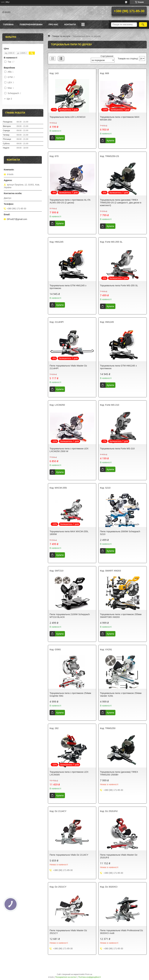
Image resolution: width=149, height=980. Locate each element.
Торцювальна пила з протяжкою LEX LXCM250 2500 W (69, 450)
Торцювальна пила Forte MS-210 (117, 448)
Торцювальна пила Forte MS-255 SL (119, 285)
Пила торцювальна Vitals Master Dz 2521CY (68, 932)
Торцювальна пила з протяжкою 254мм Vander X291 (121, 694)
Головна (8, 24)
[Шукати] (143, 24)
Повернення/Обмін (31, 24)
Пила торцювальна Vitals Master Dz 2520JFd (119, 856)
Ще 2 (9, 99)
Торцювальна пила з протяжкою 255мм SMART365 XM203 (121, 616)
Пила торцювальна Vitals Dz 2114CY (69, 855)
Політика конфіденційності (90, 977)
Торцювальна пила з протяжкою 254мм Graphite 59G (70, 694)
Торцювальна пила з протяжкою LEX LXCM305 (69, 773)
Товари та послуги (61, 36)
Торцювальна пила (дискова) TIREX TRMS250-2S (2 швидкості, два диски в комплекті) (121, 203)
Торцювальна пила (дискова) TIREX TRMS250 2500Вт (119, 773)
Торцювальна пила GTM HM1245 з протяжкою (68, 287)
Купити (60, 138)
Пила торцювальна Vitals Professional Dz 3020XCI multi (122, 932)
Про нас (53, 24)
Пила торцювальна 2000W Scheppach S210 (120, 533)
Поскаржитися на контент (66, 977)
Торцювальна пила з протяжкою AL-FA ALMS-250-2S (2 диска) (70, 201)
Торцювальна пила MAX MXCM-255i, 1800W (69, 533)
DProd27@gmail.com (17, 219)
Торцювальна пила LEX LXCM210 (67, 117)
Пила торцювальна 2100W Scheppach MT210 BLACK (70, 616)
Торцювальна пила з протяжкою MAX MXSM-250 (120, 118)
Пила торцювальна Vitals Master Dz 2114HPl (68, 367)
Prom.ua (89, 974)
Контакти (70, 24)
